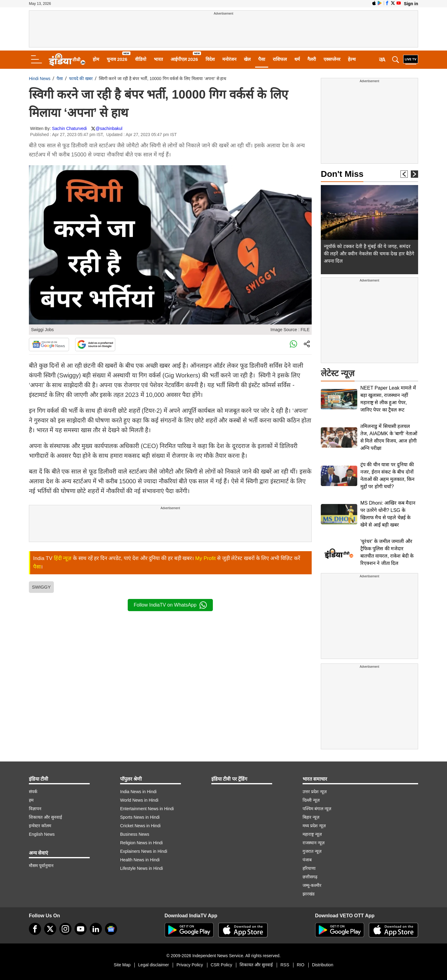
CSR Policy (222, 965)
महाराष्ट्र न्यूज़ (312, 834)
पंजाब (307, 860)
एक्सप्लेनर (332, 59)
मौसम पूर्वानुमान (41, 866)
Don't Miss (342, 174)
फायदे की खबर (81, 79)
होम (96, 59)
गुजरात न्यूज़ (312, 851)
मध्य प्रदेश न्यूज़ (314, 826)
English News (42, 834)
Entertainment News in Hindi (147, 809)
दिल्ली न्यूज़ (311, 800)
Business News (135, 834)
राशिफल (280, 59)
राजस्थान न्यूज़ (314, 843)
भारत (158, 59)
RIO (301, 965)
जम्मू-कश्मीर (312, 885)
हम (31, 800)
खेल (247, 59)
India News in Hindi (138, 792)
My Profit (205, 558)
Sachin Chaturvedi (69, 128)
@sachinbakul (109, 128)
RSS (285, 965)
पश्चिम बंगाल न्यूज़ (317, 809)
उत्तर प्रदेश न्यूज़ (315, 792)
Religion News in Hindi (141, 843)
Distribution (323, 965)
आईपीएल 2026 (184, 59)
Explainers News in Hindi (144, 851)
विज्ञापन (35, 809)
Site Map (122, 965)
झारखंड (308, 894)
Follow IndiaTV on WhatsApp (170, 605)
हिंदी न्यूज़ (63, 558)
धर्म (297, 59)
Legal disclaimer (153, 965)
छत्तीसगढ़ (310, 877)
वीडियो (141, 59)
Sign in (411, 4)
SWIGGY (41, 587)
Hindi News (40, 79)
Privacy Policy (190, 965)
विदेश (210, 59)
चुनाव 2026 (117, 59)
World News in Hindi (139, 800)
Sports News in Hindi (140, 817)
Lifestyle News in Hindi (142, 868)
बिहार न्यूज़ (311, 817)
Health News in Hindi (140, 860)
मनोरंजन (229, 59)
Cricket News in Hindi (140, 826)
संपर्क (33, 792)
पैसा (262, 59)
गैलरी (312, 59)
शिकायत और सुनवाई (45, 817)
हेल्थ (352, 59)
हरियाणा (309, 868)
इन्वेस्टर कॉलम (40, 826)
